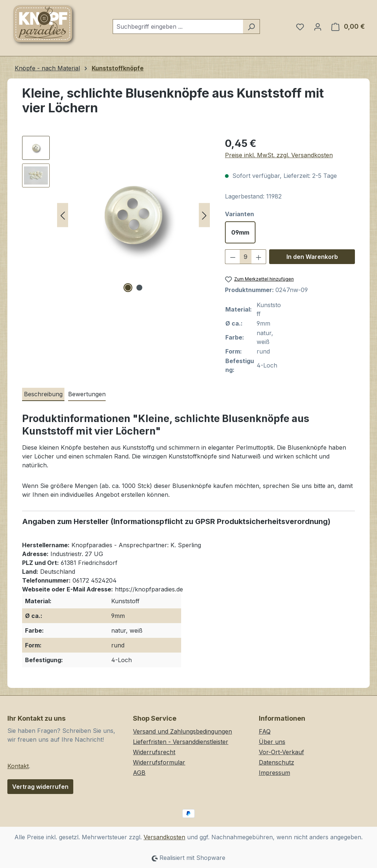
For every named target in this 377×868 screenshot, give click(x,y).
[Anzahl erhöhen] (259, 257)
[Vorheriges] (63, 215)
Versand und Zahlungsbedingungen (182, 731)
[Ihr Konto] (318, 27)
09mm (240, 232)
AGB (139, 773)
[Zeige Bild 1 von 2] (128, 288)
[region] (116, 215)
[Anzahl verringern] (233, 257)
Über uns (272, 742)
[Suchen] (251, 27)
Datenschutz (276, 762)
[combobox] (178, 27)
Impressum (274, 773)
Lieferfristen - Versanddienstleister (181, 742)
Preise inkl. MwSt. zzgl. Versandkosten (279, 155)
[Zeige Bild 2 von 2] (139, 288)
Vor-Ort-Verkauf (281, 752)
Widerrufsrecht (154, 752)
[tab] (43, 394)
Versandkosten (164, 837)
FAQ (265, 731)
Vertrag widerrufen (40, 787)
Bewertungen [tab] (87, 394)
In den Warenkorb (312, 257)
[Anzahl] (245, 257)
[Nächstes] (204, 215)
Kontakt (18, 766)
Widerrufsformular (159, 762)
